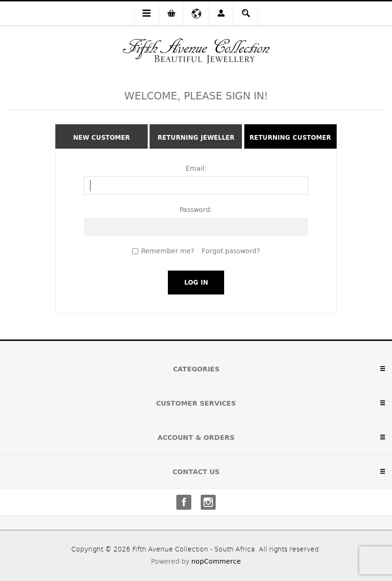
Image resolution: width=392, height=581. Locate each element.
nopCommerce (216, 561)
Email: (196, 168)
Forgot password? (231, 251)
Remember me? (168, 251)
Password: (196, 210)
